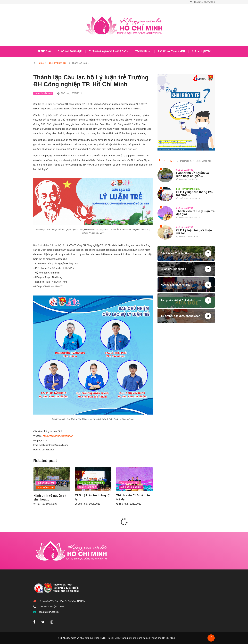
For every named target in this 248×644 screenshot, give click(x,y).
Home (41, 63)
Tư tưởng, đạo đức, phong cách (109, 51)
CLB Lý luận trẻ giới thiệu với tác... (194, 232)
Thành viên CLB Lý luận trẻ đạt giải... (195, 213)
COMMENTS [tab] (205, 161)
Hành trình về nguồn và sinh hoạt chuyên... (193, 174)
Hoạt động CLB (46, 487)
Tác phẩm (143, 51)
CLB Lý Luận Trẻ (201, 51)
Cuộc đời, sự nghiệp (70, 51)
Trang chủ (44, 51)
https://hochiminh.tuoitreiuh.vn (58, 436)
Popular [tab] (186, 161)
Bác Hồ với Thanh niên (171, 51)
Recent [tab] (167, 161)
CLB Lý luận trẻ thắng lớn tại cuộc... (194, 194)
